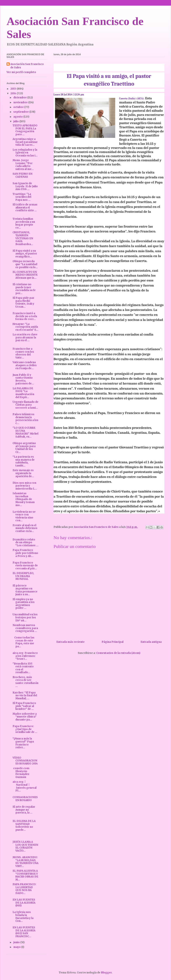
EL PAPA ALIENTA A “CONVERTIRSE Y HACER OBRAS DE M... (25, 875)
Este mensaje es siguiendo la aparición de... (23, 473)
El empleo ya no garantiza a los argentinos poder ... (24, 604)
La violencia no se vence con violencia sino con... (24, 516)
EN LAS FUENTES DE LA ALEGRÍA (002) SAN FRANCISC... (24, 932)
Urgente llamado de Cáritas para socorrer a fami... (25, 405)
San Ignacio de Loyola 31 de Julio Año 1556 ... (25, 186)
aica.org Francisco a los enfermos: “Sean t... (25, 656)
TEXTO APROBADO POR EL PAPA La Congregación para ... (25, 130)
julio (16, 121)
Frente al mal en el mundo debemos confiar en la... (25, 528)
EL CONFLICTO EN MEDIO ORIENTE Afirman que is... (25, 275)
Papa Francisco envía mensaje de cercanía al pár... (25, 566)
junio (17, 942)
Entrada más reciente (70, 642)
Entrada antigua (151, 642)
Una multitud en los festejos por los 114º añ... (25, 617)
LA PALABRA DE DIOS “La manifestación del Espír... (23, 393)
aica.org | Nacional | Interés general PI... (25, 786)
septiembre (21, 112)
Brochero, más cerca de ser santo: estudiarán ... (25, 682)
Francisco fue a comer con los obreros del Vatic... (23, 353)
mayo (17, 947)
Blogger (106, 973)
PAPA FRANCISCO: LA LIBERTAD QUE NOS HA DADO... (24, 889)
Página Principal (113, 642)
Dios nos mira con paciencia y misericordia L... (25, 486)
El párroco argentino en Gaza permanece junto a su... (25, 590)
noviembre (21, 102)
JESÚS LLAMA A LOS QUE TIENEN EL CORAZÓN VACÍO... (25, 846)
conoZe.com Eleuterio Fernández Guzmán (21, 773)
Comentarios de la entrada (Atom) (118, 653)
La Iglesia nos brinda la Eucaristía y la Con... (23, 917)
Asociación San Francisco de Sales (27, 66)
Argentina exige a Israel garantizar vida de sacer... (25, 142)
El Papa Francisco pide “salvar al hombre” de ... (24, 706)
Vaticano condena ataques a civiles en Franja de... (25, 365)
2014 (14, 93)
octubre (19, 107)
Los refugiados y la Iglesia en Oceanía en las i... (25, 153)
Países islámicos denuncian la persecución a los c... (25, 419)
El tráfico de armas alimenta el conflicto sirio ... (25, 207)
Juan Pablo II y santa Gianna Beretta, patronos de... (23, 379)
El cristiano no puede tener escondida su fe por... (24, 289)
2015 (14, 89)
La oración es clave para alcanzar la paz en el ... (25, 337)
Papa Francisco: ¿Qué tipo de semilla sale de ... (25, 729)
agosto (18, 117)
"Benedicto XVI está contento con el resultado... (23, 668)
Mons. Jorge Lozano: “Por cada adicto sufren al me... (23, 165)
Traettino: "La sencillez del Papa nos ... (22, 197)
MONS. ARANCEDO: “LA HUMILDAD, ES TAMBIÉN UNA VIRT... (25, 862)
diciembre (20, 98)
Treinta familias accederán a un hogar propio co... (24, 223)
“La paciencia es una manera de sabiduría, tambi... (24, 461)
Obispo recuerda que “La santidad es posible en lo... (25, 264)
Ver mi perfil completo (21, 72)
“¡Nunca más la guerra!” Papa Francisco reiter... (23, 743)
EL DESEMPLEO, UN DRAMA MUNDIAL (23, 576)
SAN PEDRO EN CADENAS (22, 175)
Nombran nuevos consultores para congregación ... (25, 628)
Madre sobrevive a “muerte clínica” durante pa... (25, 717)
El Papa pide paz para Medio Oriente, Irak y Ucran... (23, 302)
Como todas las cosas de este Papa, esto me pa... (23, 642)
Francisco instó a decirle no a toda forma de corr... (25, 316)
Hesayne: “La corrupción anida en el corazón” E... (25, 327)
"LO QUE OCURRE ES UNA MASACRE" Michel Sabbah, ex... (25, 432)
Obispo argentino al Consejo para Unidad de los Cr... (24, 448)
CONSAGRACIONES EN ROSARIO (25, 799)
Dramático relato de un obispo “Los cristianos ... (25, 542)
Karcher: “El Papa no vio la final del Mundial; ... (25, 696)
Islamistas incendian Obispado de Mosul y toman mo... (24, 499)
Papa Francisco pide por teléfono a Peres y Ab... (25, 553)
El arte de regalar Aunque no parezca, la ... (24, 810)
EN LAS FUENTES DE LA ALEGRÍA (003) (24, 903)
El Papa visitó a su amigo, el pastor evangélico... (25, 254)
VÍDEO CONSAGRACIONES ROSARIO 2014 (25, 761)
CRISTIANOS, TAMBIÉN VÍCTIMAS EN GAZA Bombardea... (23, 238)
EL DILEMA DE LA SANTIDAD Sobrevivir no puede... (24, 825)
